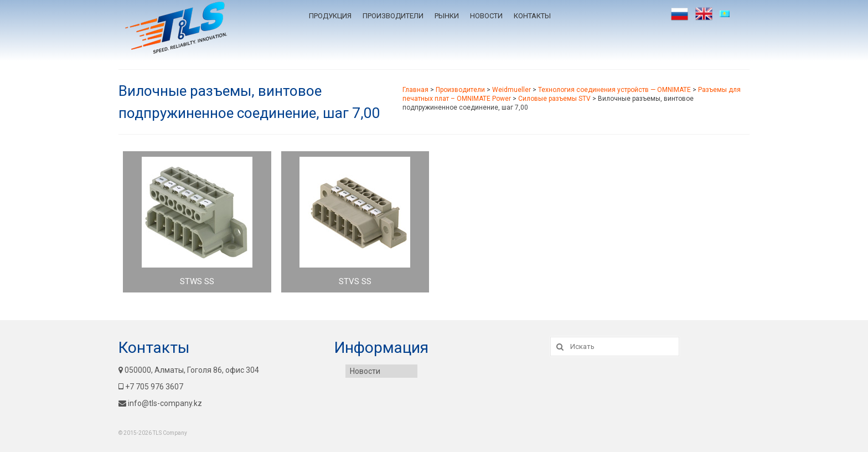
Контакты (532, 16)
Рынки (447, 16)
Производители (393, 16)
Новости (486, 16)
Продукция (330, 16)
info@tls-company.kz (160, 403)
